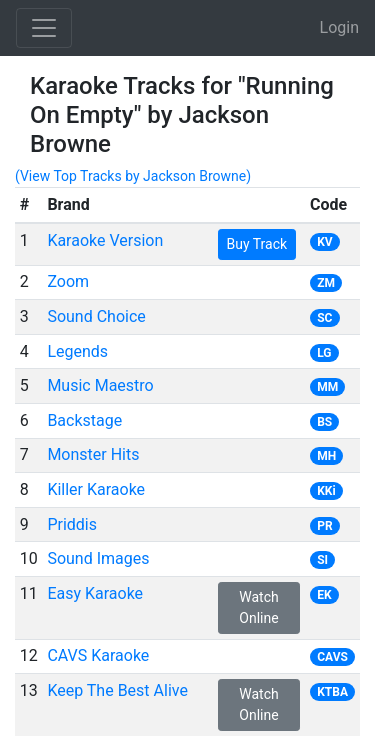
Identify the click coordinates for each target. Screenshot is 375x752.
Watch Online (258, 607)
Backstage (84, 420)
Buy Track (257, 244)
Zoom (68, 281)
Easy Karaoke (95, 593)
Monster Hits (93, 454)
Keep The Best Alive (117, 690)
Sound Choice (96, 316)
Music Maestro (100, 385)
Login (339, 27)
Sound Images (98, 558)
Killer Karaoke (96, 489)
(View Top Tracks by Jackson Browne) (133, 176)
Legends (77, 351)
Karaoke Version (105, 240)
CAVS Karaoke (98, 655)
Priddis (72, 524)
